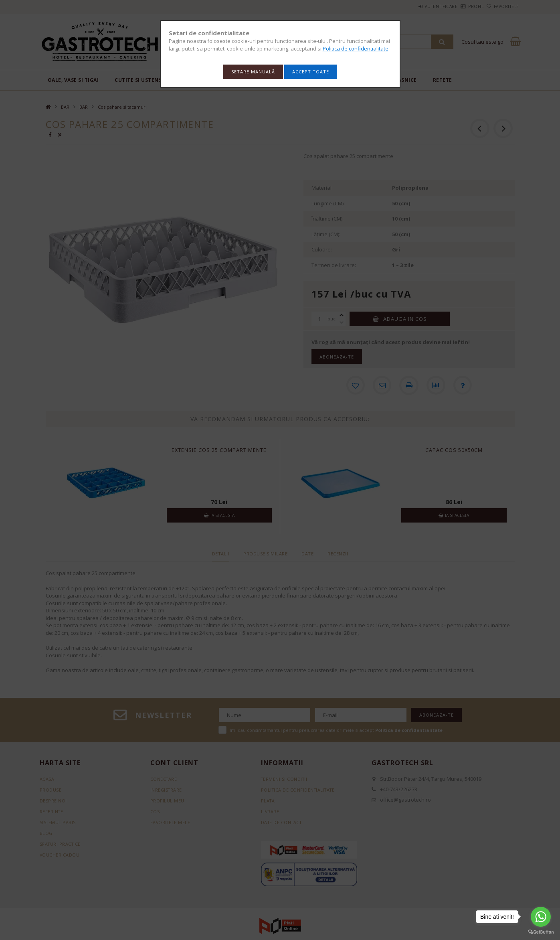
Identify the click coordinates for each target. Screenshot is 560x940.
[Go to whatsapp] (541, 917)
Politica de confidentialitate (356, 49)
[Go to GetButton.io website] (541, 932)
